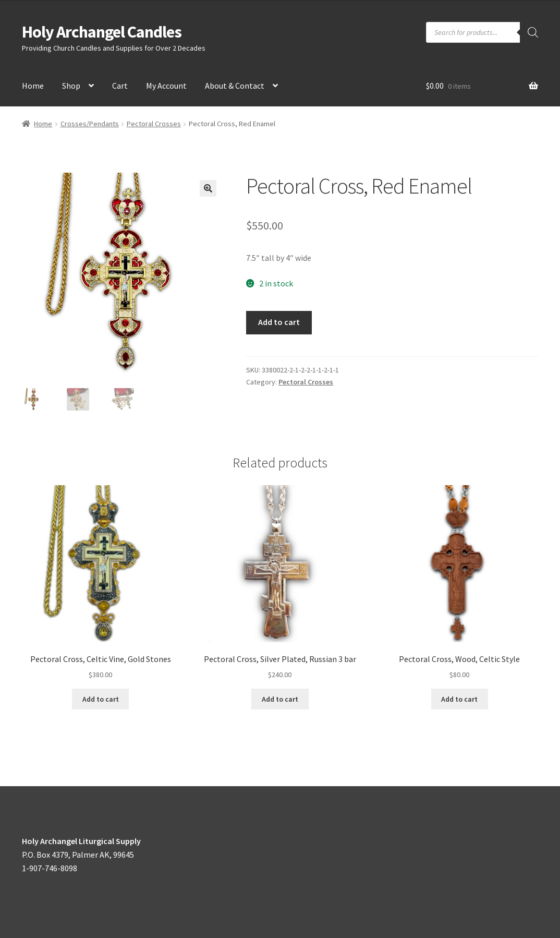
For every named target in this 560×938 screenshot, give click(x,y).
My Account (166, 86)
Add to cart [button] (101, 699)
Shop (71, 86)
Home (33, 86)
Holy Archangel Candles (102, 32)
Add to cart (279, 322)
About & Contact (235, 86)
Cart (120, 86)
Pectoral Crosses (154, 124)
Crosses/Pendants (90, 124)
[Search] (533, 32)
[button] (208, 188)
